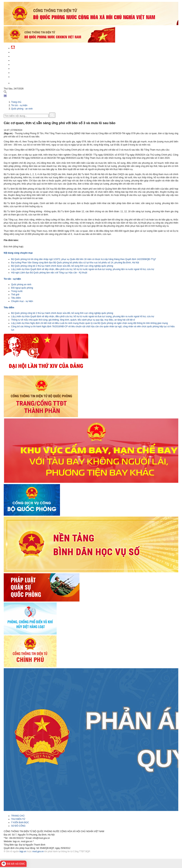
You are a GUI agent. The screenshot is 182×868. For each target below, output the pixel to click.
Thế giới (15, 295)
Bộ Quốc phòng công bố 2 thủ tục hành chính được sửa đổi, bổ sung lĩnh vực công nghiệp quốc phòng (62, 266)
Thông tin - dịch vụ (22, 76)
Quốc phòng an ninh (21, 285)
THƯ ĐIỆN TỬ (18, 819)
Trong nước (17, 291)
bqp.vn (23, 851)
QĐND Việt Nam (19, 56)
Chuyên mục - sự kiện (22, 301)
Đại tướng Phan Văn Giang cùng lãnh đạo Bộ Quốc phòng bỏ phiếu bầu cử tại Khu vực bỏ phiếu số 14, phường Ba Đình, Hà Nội (75, 263)
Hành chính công (21, 68)
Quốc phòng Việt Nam (23, 60)
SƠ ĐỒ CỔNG (18, 826)
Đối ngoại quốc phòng (22, 288)
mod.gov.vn (38, 851)
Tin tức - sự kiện (20, 52)
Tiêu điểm (16, 298)
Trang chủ (16, 102)
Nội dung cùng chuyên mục (18, 253)
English (16, 83)
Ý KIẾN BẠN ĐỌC (20, 822)
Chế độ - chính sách (23, 72)
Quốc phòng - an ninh (22, 109)
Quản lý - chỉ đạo (21, 64)
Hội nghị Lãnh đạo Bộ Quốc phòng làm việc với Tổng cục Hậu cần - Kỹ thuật (49, 273)
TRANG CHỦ (18, 816)
